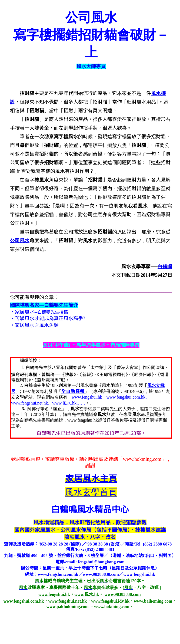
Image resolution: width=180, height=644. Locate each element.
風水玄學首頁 (91, 492)
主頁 (91, 479)
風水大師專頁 (91, 66)
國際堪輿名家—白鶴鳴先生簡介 (44, 305)
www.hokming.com (142, 459)
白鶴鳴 (165, 267)
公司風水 (20, 241)
